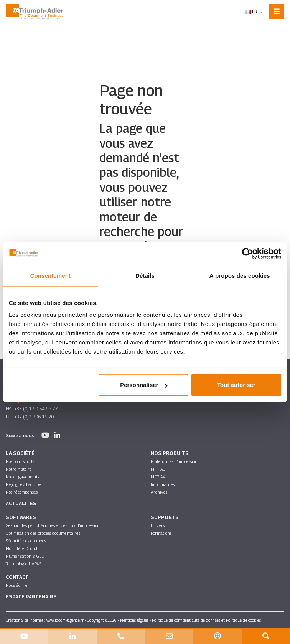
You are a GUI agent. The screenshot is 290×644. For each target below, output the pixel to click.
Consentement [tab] (50, 275)
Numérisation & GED (25, 556)
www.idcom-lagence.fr (65, 620)
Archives (159, 492)
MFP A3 (158, 469)
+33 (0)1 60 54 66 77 (36, 409)
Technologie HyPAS (24, 564)
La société (20, 453)
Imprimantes (163, 484)
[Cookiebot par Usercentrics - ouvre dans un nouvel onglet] (248, 253)
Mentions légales (134, 620)
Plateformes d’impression (174, 461)
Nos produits (170, 453)
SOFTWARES (21, 517)
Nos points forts (20, 461)
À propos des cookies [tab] (240, 275)
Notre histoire (19, 469)
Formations (161, 533)
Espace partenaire (31, 597)
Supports (165, 517)
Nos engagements (22, 477)
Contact (17, 577)
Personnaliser (144, 385)
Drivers (158, 525)
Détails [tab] (145, 275)
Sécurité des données (26, 541)
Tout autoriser (236, 385)
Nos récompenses (22, 492)
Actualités (21, 503)
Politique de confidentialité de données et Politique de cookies (206, 620)
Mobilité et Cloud (21, 548)
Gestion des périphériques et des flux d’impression (53, 525)
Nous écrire (17, 585)
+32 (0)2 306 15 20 (34, 417)
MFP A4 (158, 477)
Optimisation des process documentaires (43, 533)
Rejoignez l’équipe (23, 484)
